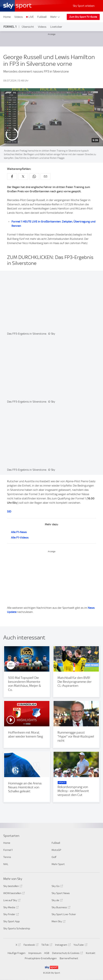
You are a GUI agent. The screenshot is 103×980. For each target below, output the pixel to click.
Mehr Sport (58, 864)
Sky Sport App (11, 921)
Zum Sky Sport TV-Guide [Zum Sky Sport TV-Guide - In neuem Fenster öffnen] (83, 17)
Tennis (7, 857)
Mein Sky (58, 922)
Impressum (35, 953)
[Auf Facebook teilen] (12, 176)
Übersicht (28, 27)
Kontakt (91, 953)
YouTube (80, 945)
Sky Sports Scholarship (17, 928)
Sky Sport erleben (84, 6)
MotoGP (56, 850)
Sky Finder (11, 915)
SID (9, 511)
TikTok (46, 945)
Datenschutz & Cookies (67, 954)
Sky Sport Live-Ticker (64, 914)
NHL (6, 864)
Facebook (30, 945)
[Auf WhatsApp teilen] (34, 176)
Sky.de (57, 901)
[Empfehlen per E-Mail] (45, 176)
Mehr (55, 17)
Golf (54, 857)
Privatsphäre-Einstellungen (41, 958)
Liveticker (56, 27)
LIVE (31, 17)
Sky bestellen (12, 887)
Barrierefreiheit (69, 958)
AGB (47, 953)
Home (7, 17)
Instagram (62, 945)
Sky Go (57, 887)
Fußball (42, 17)
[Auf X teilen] (23, 176)
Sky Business (60, 908)
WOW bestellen (14, 894)
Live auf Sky (11, 901)
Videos (19, 17)
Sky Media (10, 908)
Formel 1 (10, 27)
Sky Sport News (61, 893)
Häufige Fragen (16, 953)
